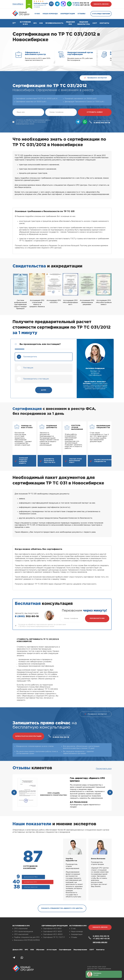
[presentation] (14, 792)
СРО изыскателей (21, 934)
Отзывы (81, 14)
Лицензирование (80, 950)
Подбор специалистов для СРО (27, 937)
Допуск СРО (17, 950)
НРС (26, 950)
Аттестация (52, 950)
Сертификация (65, 950)
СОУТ (95, 23)
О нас (37, 14)
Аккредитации (68, 14)
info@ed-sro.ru (100, 942)
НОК (41, 23)
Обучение (40, 950)
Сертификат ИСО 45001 (53, 934)
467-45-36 (81, 5)
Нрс (35, 23)
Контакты (104, 23)
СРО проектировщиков (24, 932)
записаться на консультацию (28, 736)
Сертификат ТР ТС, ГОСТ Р (54, 937)
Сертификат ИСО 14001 (53, 932)
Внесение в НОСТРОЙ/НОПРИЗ (27, 940)
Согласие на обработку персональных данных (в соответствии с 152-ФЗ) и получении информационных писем (32, 122)
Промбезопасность (54, 23)
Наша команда (50, 14)
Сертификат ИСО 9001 (52, 929)
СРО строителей (21, 929)
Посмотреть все (104, 769)
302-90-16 (81, 3)
